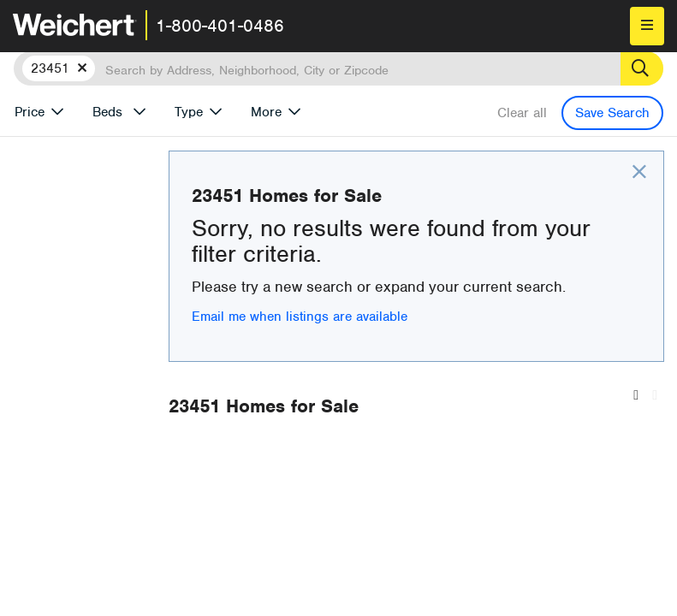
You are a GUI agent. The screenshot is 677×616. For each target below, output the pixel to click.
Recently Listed (371, 491)
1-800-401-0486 (220, 26)
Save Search (612, 113)
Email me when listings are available (414, 339)
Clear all (522, 113)
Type (189, 112)
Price (30, 112)
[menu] (647, 26)
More (266, 112)
